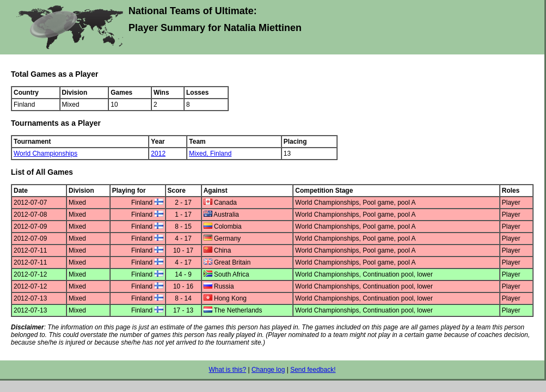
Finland (221, 154)
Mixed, (200, 154)
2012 (158, 154)
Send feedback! (313, 370)
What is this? (227, 370)
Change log (268, 370)
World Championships (45, 154)
